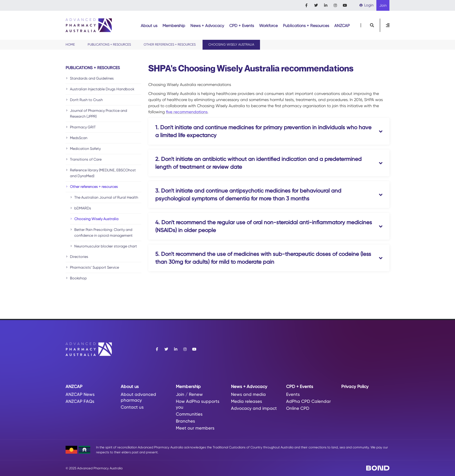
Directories (79, 257)
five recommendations (187, 112)
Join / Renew (189, 394)
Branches (185, 421)
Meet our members (195, 428)
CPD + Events (242, 26)
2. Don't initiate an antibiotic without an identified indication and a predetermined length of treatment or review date (258, 163)
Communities (189, 414)
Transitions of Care (86, 159)
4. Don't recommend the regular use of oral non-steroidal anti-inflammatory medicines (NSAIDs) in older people (264, 226)
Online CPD (298, 408)
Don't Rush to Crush (86, 100)
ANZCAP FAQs (80, 401)
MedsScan (79, 138)
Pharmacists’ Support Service (94, 267)
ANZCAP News (80, 394)
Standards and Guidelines (92, 78)
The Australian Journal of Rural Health (106, 197)
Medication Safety (85, 149)
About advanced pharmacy (138, 397)
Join (383, 5)
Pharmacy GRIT (83, 127)
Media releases (247, 401)
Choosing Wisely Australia (96, 219)
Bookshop (78, 278)
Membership (174, 26)
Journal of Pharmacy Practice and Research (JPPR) (99, 113)
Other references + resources (170, 45)
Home (70, 45)
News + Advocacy (207, 26)
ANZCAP (342, 26)
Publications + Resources (306, 26)
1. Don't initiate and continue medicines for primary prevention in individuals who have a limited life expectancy (263, 131)
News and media (248, 394)
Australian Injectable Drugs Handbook (102, 89)
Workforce (268, 26)
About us (149, 26)
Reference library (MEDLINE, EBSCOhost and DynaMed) (103, 173)
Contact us (132, 407)
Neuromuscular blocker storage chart (106, 246)
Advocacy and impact (254, 408)
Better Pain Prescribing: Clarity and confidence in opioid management (103, 232)
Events (293, 394)
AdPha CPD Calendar (308, 401)
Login (366, 5)
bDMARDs (83, 208)
